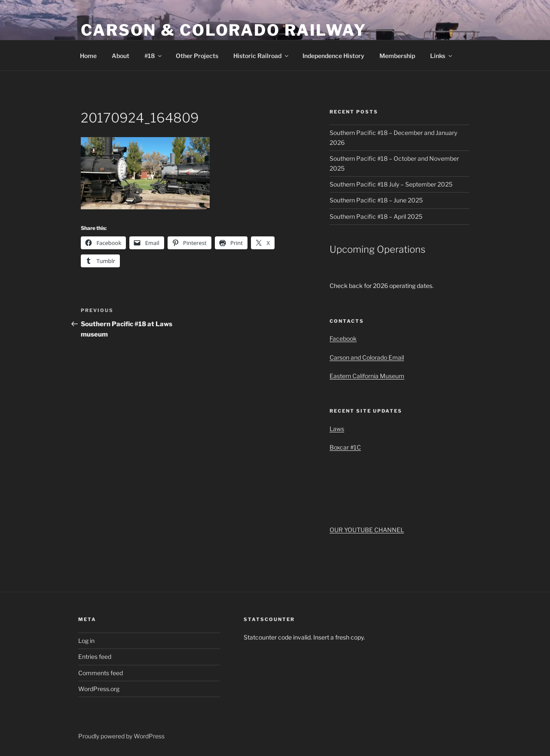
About (121, 56)
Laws (337, 429)
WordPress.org (99, 689)
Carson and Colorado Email (367, 357)
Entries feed (95, 657)
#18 (154, 56)
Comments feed (101, 673)
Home (88, 56)
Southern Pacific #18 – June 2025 (376, 200)
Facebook (343, 338)
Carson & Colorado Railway (224, 30)
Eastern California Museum (367, 376)
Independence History (333, 56)
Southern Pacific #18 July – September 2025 (391, 184)
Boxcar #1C (345, 447)
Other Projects (197, 56)
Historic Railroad (261, 56)
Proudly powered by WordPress (121, 736)
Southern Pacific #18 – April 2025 (376, 216)
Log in (86, 641)
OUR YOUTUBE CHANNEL (367, 530)
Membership (397, 56)
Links (442, 56)
